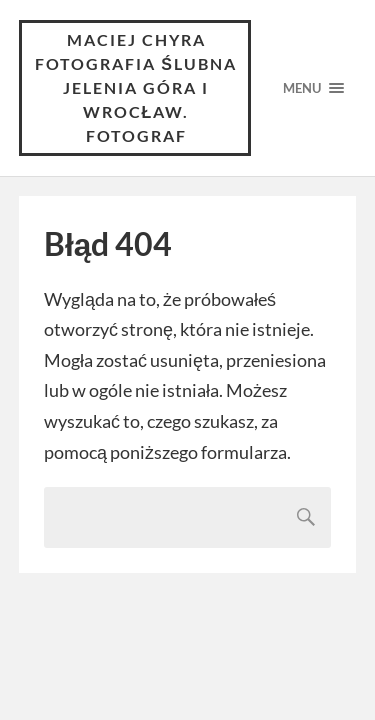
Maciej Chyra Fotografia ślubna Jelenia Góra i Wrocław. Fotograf (136, 87)
